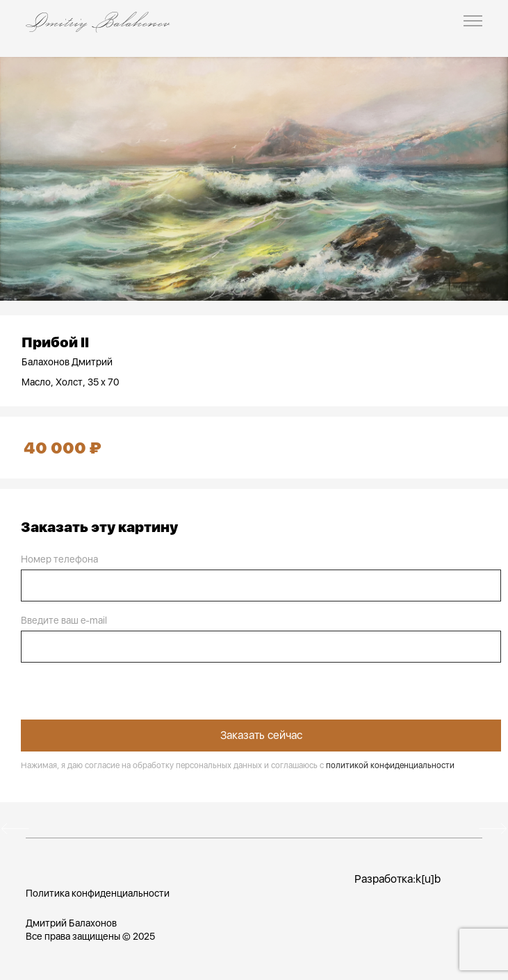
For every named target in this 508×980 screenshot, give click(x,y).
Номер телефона (59, 559)
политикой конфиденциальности (390, 765)
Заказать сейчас (261, 735)
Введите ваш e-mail (64, 620)
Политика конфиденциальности (98, 893)
